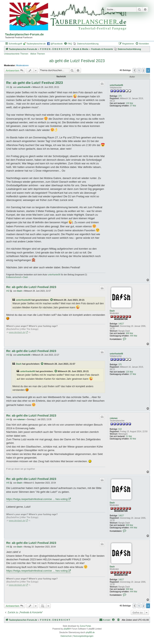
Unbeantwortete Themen (16, 54)
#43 (8, 355)
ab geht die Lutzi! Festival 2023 (77, 61)
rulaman (114, 418)
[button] (135, 70)
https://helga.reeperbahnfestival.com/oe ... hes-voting (37, 499)
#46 (8, 547)
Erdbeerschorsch (14, 277)
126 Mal (129, 103)
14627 (121, 324)
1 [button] (139, 70)
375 (120, 96)
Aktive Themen (38, 54)
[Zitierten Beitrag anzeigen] (52, 300)
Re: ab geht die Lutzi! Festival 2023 (34, 83)
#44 (8, 419)
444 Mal (134, 336)
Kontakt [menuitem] (105, 620)
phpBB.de (90, 632)
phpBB (67, 629)
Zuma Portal (85, 626)
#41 (8, 87)
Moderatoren (22, 65)
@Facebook (57, 44)
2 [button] (143, 70)
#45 (8, 483)
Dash (26, 277)
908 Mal (129, 333)
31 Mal (129, 436)
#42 (8, 291)
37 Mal (133, 106)
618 (120, 429)
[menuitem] (68, 44)
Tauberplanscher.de (36, 44)
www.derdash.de (17, 332)
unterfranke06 (116, 85)
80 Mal (133, 439)
